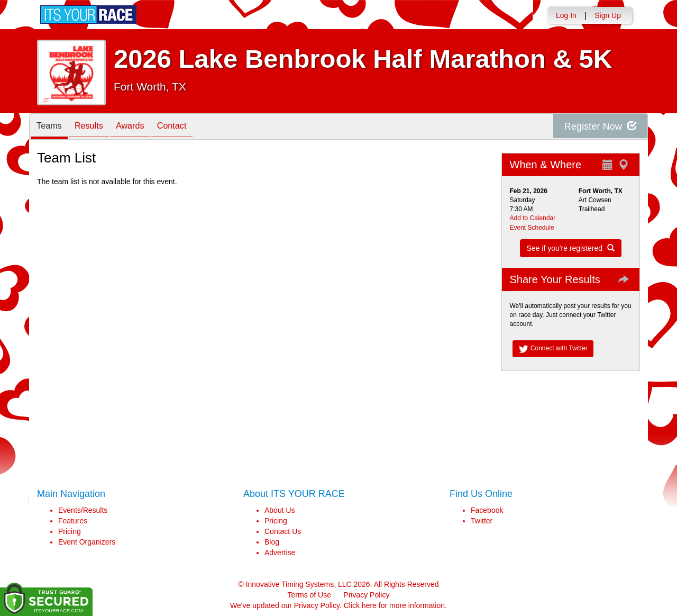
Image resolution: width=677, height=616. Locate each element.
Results (96, 127)
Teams (52, 127)
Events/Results (83, 510)
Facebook (487, 510)
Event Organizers (87, 542)
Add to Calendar (533, 218)
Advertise (280, 552)
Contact (190, 127)
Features (73, 521)
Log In (566, 15)
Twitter (482, 521)
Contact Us (283, 531)
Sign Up (608, 15)
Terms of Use (309, 595)
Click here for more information (394, 605)
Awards (143, 127)
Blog (272, 542)
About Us (280, 510)
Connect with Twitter (553, 349)
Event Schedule (532, 228)
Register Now (597, 127)
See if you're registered (571, 248)
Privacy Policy (366, 595)
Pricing (70, 531)
